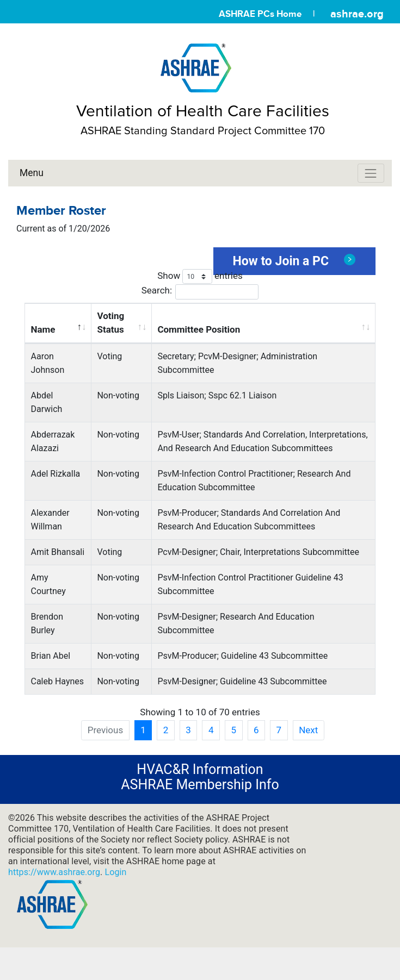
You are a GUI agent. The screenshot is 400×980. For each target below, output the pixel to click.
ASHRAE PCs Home (260, 14)
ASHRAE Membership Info (200, 785)
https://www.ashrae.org (54, 872)
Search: (200, 292)
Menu (32, 173)
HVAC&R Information (200, 769)
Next (308, 730)
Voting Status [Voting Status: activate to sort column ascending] (110, 323)
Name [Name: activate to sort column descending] (43, 329)
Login (115, 872)
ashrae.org (357, 14)
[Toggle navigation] (371, 173)
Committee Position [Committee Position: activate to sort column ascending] (199, 329)
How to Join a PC (294, 261)
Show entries (200, 276)
